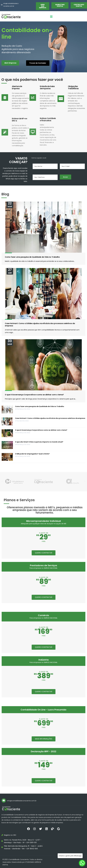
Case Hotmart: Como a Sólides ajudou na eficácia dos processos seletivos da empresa (40, 325)
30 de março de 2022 (23, 433)
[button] (43, 6)
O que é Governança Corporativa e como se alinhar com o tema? (34, 395)
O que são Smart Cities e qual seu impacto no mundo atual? (39, 442)
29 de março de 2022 (23, 444)
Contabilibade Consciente (19, 859)
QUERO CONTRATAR (44, 553)
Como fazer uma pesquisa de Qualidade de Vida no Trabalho (32, 257)
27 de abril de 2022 (22, 421)
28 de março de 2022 (23, 456)
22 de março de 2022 (23, 409)
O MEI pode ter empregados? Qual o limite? (32, 454)
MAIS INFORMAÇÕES (44, 739)
